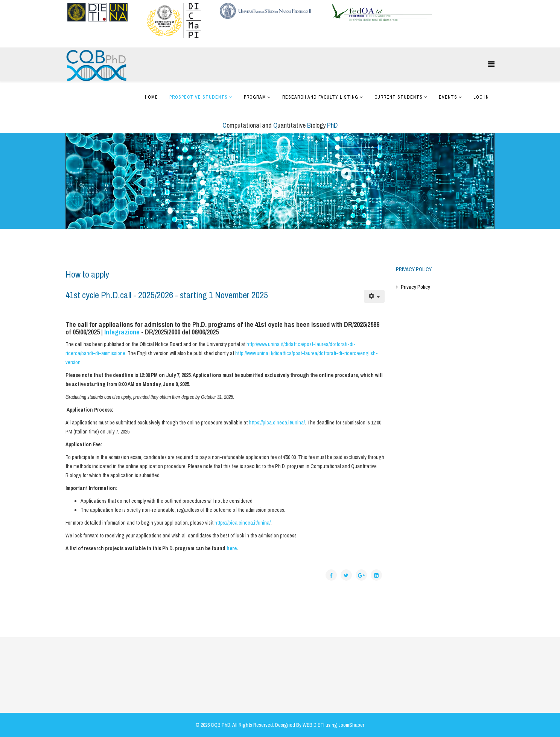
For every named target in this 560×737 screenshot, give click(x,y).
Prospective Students (199, 97)
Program (255, 97)
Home (151, 97)
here (232, 548)
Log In (481, 97)
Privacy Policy (415, 287)
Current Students (399, 97)
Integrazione (122, 332)
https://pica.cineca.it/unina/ (277, 423)
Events (448, 97)
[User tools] (374, 296)
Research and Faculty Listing (320, 97)
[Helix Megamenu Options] (491, 64)
